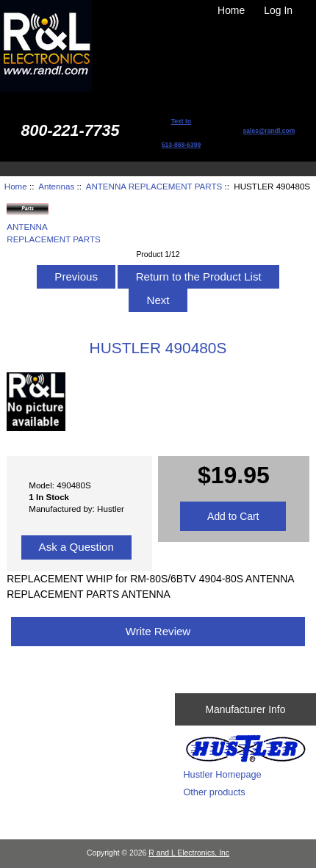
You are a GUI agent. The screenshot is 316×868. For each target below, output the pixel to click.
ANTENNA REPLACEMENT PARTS (154, 186)
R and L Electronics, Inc (189, 853)
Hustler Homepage (222, 774)
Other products (214, 792)
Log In (278, 10)
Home (231, 10)
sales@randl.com (269, 131)
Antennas (56, 186)
